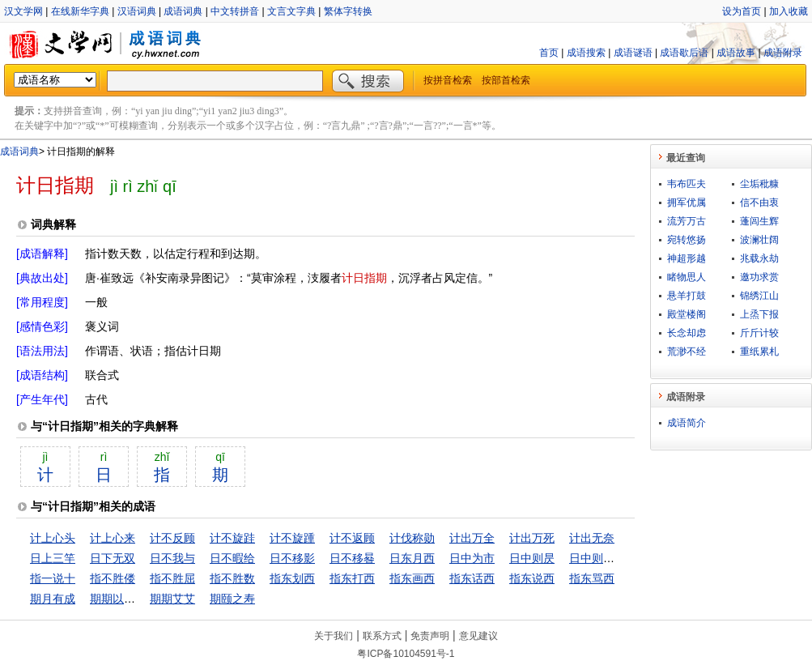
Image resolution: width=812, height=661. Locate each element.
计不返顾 (352, 538)
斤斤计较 (759, 333)
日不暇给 (232, 558)
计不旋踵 (292, 538)
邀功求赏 (759, 277)
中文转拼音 (235, 11)
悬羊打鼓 (687, 296)
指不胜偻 (113, 578)
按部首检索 (506, 80)
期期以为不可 (124, 599)
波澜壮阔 (759, 240)
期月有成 (53, 599)
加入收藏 (789, 11)
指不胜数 (232, 578)
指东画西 (412, 578)
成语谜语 (633, 53)
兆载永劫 (759, 258)
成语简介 (687, 423)
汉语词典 (137, 11)
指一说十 (53, 578)
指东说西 (532, 578)
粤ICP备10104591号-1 (406, 654)
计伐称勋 (412, 538)
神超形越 (687, 258)
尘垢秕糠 (759, 184)
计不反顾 (172, 538)
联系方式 (382, 636)
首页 (549, 53)
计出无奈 (592, 538)
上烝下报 (759, 314)
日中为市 (472, 558)
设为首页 (742, 11)
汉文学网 (23, 11)
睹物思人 (687, 277)
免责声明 (430, 636)
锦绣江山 (759, 296)
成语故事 (736, 53)
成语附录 (783, 53)
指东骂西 (592, 578)
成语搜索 (586, 53)
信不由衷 (759, 203)
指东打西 (352, 578)
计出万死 (532, 538)
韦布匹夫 (687, 184)
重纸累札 (759, 352)
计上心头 (53, 538)
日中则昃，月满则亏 (620, 558)
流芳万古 (687, 221)
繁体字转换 (348, 11)
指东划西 (292, 578)
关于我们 (334, 636)
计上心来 (113, 538)
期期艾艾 (172, 599)
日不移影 (292, 558)
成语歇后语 (684, 53)
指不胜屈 (172, 578)
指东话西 (472, 578)
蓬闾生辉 (759, 221)
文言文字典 (291, 11)
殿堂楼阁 (687, 314)
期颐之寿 (232, 599)
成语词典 (183, 11)
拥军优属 (687, 203)
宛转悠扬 (687, 240)
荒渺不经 (687, 352)
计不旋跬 (232, 538)
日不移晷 (352, 558)
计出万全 (472, 538)
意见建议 (478, 636)
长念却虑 (687, 333)
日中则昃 (532, 558)
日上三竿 (53, 558)
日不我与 (172, 558)
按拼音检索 (448, 80)
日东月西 (412, 558)
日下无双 (113, 558)
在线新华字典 (80, 11)
